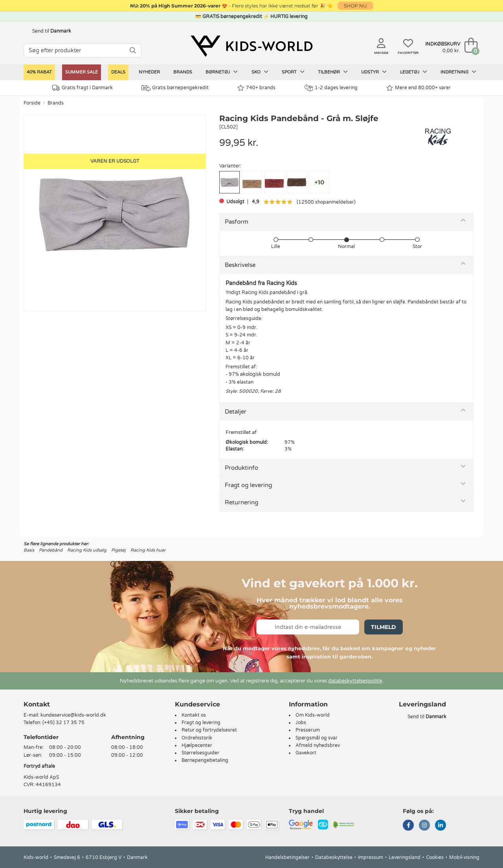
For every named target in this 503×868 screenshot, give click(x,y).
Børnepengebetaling (205, 760)
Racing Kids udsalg (87, 550)
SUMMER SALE (82, 72)
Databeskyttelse (334, 857)
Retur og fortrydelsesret (209, 730)
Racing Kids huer (148, 550)
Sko (260, 72)
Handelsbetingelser (287, 857)
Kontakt (37, 704)
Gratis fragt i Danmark (83, 88)
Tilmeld (384, 627)
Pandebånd (51, 550)
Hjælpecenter (197, 745)
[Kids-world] (251, 46)
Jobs (301, 723)
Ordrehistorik (197, 738)
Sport (293, 72)
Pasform (237, 222)
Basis (29, 550)
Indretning (458, 72)
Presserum (308, 730)
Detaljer (236, 412)
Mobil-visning (464, 857)
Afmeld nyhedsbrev (318, 745)
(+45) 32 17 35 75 (63, 723)
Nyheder (149, 72)
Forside (32, 103)
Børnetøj (222, 72)
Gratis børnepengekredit (175, 88)
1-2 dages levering (331, 88)
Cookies (435, 857)
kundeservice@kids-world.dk (73, 715)
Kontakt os (194, 715)
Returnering (241, 502)
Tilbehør (333, 72)
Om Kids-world (313, 715)
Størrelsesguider (200, 753)
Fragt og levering (248, 485)
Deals (118, 72)
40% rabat (39, 72)
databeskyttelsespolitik (355, 681)
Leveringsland (405, 857)
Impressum (371, 857)
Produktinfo (241, 468)
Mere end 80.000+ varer (419, 88)
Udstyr (374, 72)
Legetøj (414, 72)
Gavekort (306, 753)
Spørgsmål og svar (317, 738)
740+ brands (256, 88)
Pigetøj (118, 550)
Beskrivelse (240, 265)
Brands (183, 72)
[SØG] (133, 51)
